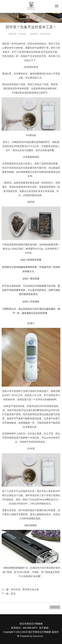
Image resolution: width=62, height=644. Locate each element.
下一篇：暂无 (9, 594)
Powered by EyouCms (31, 636)
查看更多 (55, 607)
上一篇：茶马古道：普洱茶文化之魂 (20, 589)
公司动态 (22, 34)
